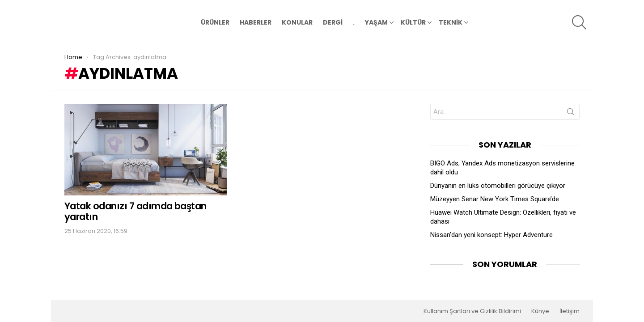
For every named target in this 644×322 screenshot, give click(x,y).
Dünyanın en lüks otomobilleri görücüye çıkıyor (498, 185)
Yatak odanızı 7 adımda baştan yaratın (136, 211)
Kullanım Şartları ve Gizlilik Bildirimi (472, 311)
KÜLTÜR (413, 23)
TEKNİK (451, 23)
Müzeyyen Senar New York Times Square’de (495, 199)
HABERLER (256, 22)
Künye (540, 311)
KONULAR (297, 22)
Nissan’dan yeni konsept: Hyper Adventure (491, 234)
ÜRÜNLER (215, 22)
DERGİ (333, 22)
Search (571, 113)
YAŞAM (376, 23)
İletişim (570, 311)
